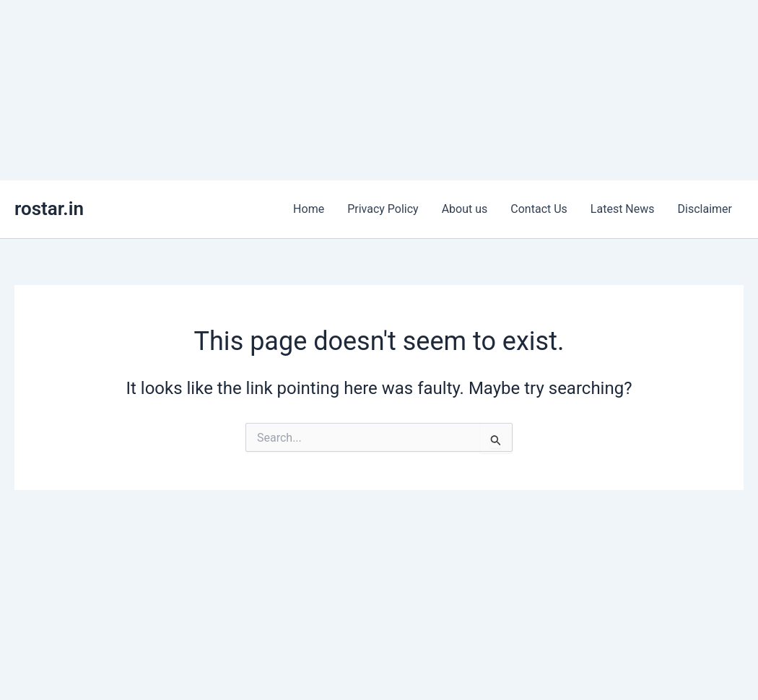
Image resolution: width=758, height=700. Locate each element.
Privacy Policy (383, 209)
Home (309, 209)
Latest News (623, 209)
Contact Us (539, 209)
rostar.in (49, 209)
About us (465, 209)
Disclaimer (705, 209)
